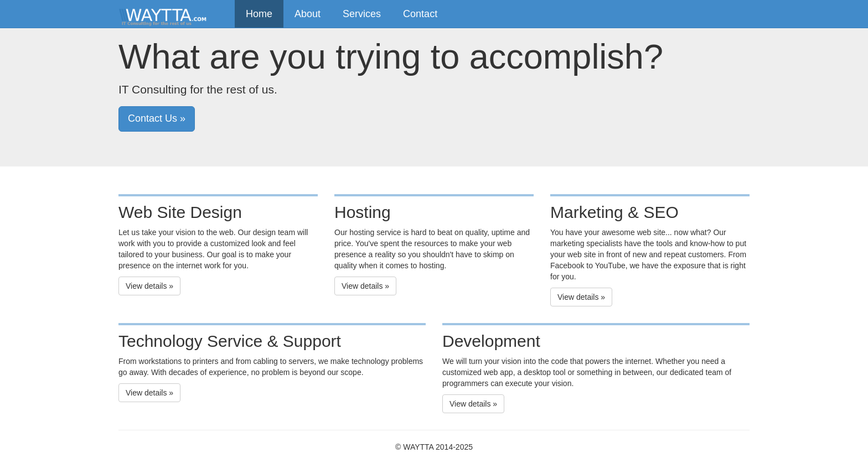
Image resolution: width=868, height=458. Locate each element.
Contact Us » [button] (157, 118)
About (308, 14)
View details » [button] (149, 286)
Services (362, 14)
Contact (420, 14)
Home (259, 14)
